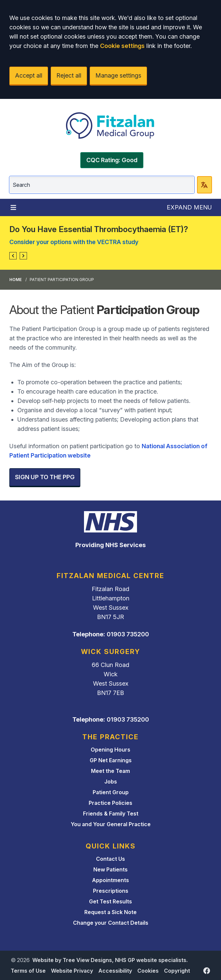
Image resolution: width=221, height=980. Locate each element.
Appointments (110, 880)
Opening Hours (110, 750)
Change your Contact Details (111, 923)
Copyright (177, 971)
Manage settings (118, 75)
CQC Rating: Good (112, 160)
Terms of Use (28, 971)
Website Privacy (72, 971)
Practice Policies (110, 803)
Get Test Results (110, 901)
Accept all (29, 75)
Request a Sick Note (110, 912)
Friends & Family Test (111, 814)
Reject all (69, 75)
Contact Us (110, 859)
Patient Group (111, 792)
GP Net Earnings (111, 760)
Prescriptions (111, 891)
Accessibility (115, 971)
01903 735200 (128, 634)
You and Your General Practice (111, 824)
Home (15, 280)
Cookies (148, 971)
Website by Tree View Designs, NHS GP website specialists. (110, 960)
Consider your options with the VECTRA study (74, 242)
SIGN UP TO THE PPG (45, 477)
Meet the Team (110, 771)
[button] (13, 256)
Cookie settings (122, 46)
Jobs (111, 782)
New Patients (110, 869)
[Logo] (111, 126)
